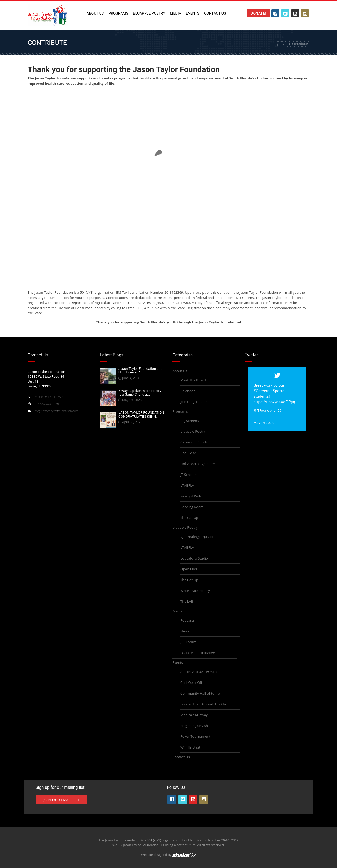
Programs (118, 13)
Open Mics (189, 569)
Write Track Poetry (195, 591)
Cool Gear (188, 453)
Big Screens (190, 421)
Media (175, 13)
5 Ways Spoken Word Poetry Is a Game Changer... (140, 393)
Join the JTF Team (194, 402)
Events (193, 13)
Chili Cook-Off (191, 682)
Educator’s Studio (194, 558)
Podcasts (187, 620)
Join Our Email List (61, 800)
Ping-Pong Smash (194, 726)
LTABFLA (187, 485)
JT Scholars (189, 475)
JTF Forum (188, 642)
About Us (95, 13)
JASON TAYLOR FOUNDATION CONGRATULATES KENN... (141, 414)
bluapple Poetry (149, 13)
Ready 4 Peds (191, 496)
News (185, 631)
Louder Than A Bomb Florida (203, 704)
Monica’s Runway (194, 715)
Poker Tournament (195, 736)
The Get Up (189, 518)
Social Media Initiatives (198, 653)
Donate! (258, 13)
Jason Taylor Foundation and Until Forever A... (140, 370)
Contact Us (215, 13)
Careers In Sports (194, 442)
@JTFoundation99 (268, 410)
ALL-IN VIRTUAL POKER (199, 672)
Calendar (187, 391)
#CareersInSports (269, 391)
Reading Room (192, 507)
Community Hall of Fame (200, 693)
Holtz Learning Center (198, 464)
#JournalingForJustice (197, 537)
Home (282, 44)
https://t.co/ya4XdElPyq (274, 402)
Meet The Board (193, 380)
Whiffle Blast (190, 747)
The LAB (187, 601)
